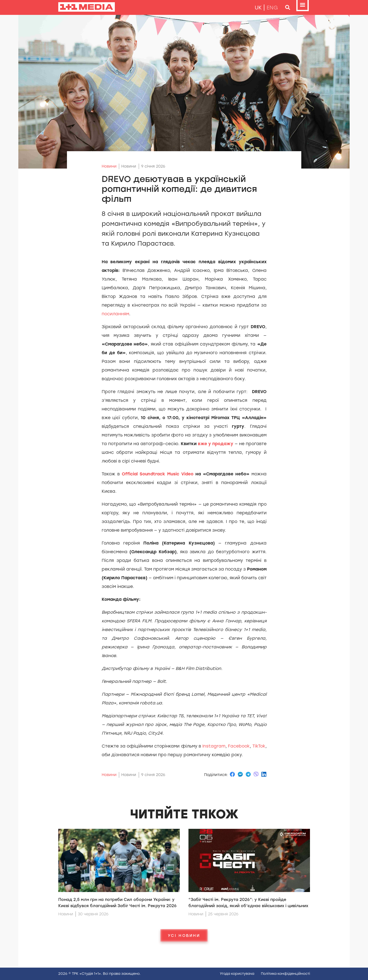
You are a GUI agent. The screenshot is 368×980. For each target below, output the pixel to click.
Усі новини (184, 935)
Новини (109, 166)
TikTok (258, 746)
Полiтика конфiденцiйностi (285, 974)
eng (272, 8)
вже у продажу (216, 444)
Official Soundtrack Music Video (159, 474)
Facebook (238, 746)
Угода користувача (237, 974)
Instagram (213, 746)
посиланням (115, 314)
